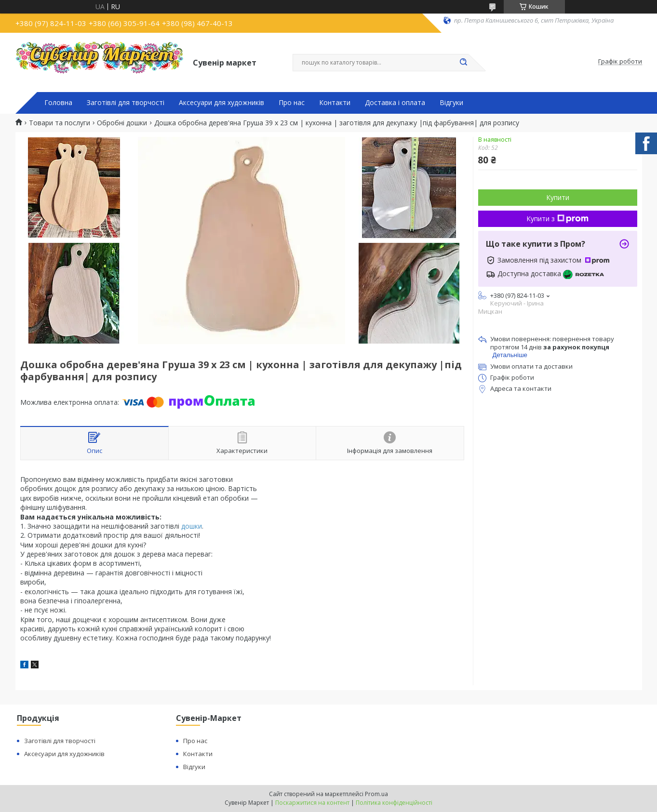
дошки (192, 526)
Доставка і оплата (395, 103)
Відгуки (451, 103)
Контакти (335, 103)
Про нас (292, 103)
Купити (558, 197)
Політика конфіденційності (394, 803)
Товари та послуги (60, 123)
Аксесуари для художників (221, 103)
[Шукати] (464, 63)
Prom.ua (376, 794)
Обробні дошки (122, 123)
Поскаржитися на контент (312, 803)
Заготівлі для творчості (126, 103)
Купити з (557, 219)
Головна (58, 103)
